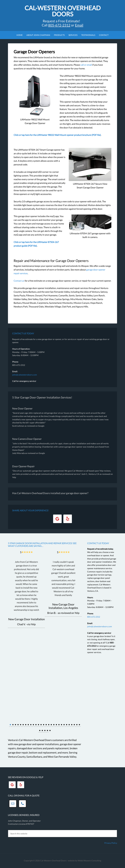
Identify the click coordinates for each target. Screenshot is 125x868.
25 (72, 725)
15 (46, 725)
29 (40, 730)
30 (42, 730)
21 (62, 725)
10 (33, 725)
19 (56, 725)
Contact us (19, 281)
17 (51, 725)
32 (47, 730)
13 (41, 725)
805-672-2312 (94, 617)
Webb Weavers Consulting (89, 861)
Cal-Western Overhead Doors (63, 11)
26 (74, 725)
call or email (86, 65)
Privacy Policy (111, 843)
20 (59, 725)
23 (67, 725)
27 (77, 725)
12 (38, 725)
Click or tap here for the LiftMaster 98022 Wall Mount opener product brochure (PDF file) (57, 135)
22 (64, 725)
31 (45, 730)
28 (79, 725)
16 (49, 725)
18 (54, 725)
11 (36, 725)
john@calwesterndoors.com (25, 375)
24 (69, 725)
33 (50, 730)
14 (44, 725)
